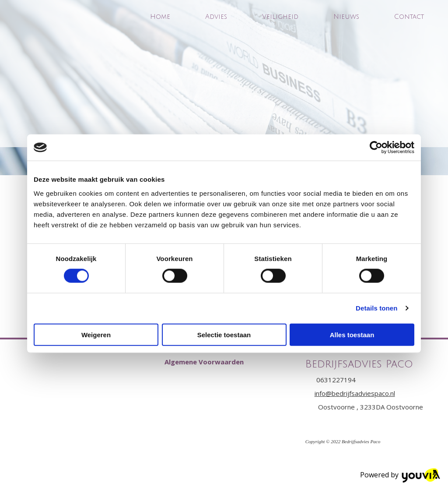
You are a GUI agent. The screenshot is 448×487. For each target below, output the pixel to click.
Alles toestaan (352, 334)
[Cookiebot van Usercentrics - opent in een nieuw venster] (376, 148)
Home (160, 17)
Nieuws (346, 17)
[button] (204, 362)
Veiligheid (280, 17)
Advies (216, 17)
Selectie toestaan (224, 334)
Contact (409, 17)
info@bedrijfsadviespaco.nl (355, 393)
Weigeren (96, 334)
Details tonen (376, 308)
